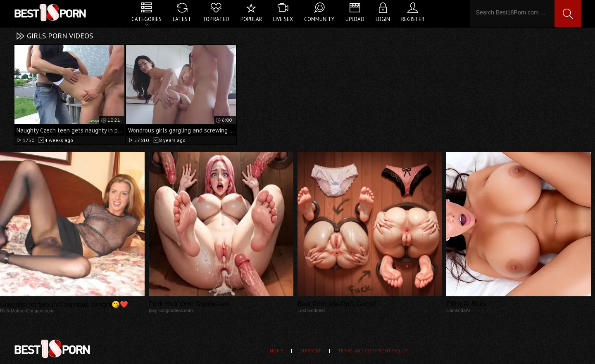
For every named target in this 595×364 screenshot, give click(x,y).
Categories (146, 19)
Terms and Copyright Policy (373, 351)
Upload (355, 19)
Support (311, 351)
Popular (251, 19)
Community (319, 19)
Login (383, 19)
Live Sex (283, 19)
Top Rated (216, 19)
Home (276, 351)
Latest (182, 19)
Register (413, 19)
